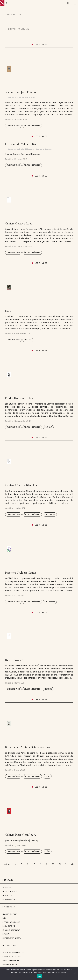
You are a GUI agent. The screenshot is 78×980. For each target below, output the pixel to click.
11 (60, 864)
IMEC (5, 918)
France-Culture (10, 914)
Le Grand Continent (11, 930)
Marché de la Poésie (11, 922)
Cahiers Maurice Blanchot (21, 485)
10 (53, 864)
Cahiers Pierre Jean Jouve (21, 835)
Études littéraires (32, 126)
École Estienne (9, 926)
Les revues (41, 45)
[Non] (75, 973)
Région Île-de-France (12, 957)
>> (66, 864)
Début (7, 864)
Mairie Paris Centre (11, 961)
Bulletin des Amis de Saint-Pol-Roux (28, 747)
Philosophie (50, 514)
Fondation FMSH (10, 965)
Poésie (47, 776)
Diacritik (6, 934)
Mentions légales (10, 899)
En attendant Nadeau (12, 938)
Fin (73, 864)
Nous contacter (10, 891)
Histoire (28, 340)
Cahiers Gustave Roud (19, 223)
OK (40, 976)
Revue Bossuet (14, 660)
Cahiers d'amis (13, 126)
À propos (7, 887)
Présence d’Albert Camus (21, 573)
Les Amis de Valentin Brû (21, 144)
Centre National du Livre (13, 953)
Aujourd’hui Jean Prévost (21, 92)
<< (16, 864)
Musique (48, 427)
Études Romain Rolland (20, 398)
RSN (8, 311)
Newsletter (8, 895)
